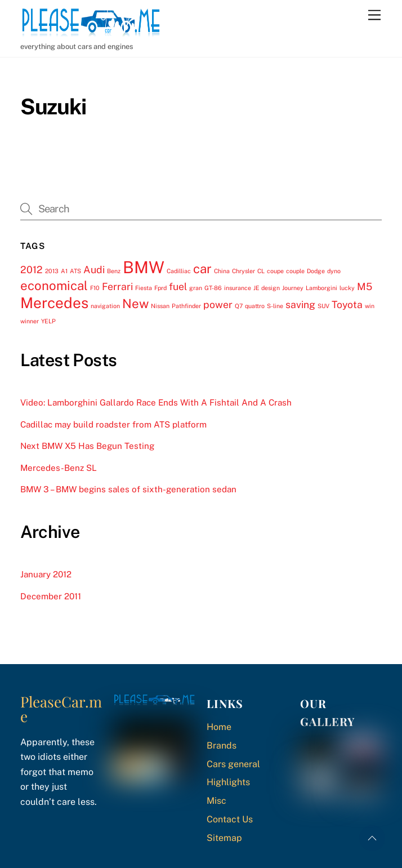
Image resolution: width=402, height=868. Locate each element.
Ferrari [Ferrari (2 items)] (117, 286)
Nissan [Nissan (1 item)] (160, 306)
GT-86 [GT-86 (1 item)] (213, 288)
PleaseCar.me (61, 709)
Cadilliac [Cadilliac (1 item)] (179, 271)
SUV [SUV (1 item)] (323, 306)
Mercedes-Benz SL (59, 468)
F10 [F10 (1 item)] (95, 288)
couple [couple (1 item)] (295, 271)
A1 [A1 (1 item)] (64, 271)
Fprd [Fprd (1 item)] (160, 288)
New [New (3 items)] (135, 304)
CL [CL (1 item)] (261, 271)
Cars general (233, 764)
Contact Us (230, 819)
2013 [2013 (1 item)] (52, 271)
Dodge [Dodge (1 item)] (316, 271)
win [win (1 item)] (370, 306)
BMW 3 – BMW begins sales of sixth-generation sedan (128, 489)
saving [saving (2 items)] (300, 304)
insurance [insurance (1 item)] (238, 288)
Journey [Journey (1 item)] (293, 288)
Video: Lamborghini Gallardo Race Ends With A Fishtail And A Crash (156, 402)
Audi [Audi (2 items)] (94, 270)
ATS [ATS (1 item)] (75, 271)
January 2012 (46, 574)
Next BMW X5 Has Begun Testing (87, 446)
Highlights (228, 782)
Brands (222, 745)
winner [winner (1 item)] (30, 321)
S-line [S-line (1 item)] (275, 306)
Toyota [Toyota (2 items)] (347, 304)
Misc (216, 801)
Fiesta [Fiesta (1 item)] (144, 288)
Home (219, 727)
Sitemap (224, 838)
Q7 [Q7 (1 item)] (239, 306)
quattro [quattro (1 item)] (255, 306)
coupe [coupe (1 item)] (275, 271)
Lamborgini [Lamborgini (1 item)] (321, 288)
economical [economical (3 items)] (54, 286)
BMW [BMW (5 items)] (144, 267)
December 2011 (51, 596)
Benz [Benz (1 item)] (114, 271)
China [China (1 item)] (222, 271)
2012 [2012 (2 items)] (32, 270)
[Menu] (374, 15)
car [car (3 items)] (202, 269)
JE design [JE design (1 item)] (267, 288)
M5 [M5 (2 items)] (365, 286)
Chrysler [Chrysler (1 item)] (244, 271)
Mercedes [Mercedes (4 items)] (54, 303)
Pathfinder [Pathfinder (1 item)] (186, 306)
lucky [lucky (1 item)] (347, 288)
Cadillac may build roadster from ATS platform (113, 424)
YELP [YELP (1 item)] (48, 321)
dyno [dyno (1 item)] (334, 271)
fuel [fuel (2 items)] (178, 286)
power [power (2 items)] (218, 304)
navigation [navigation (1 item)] (105, 306)
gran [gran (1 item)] (196, 288)
